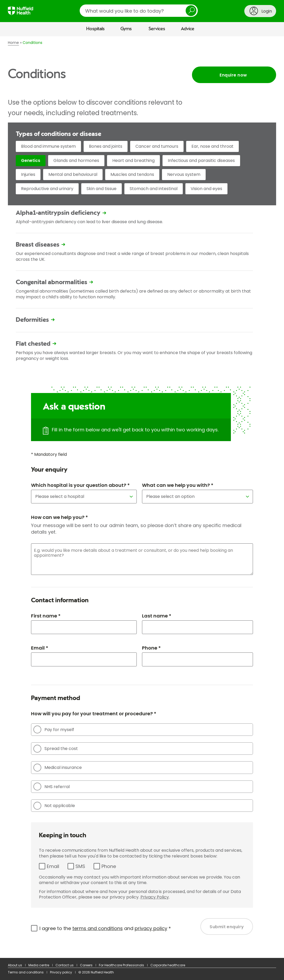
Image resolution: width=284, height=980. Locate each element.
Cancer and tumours (157, 146)
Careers (86, 965)
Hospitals (95, 29)
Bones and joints (106, 146)
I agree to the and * (105, 928)
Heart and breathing (133, 160)
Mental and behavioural (73, 174)
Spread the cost (56, 749)
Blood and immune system (48, 146)
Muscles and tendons (132, 174)
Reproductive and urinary (47, 189)
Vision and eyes (206, 189)
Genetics (31, 160)
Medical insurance (58, 768)
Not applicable (54, 806)
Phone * (151, 648)
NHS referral (52, 787)
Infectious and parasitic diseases (201, 160)
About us (15, 965)
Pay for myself (54, 729)
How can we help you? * (59, 517)
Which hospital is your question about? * (80, 485)
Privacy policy (61, 972)
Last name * (157, 616)
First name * (46, 616)
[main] (142, 497)
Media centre (39, 965)
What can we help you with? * (178, 485)
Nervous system (184, 174)
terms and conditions (98, 928)
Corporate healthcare (168, 965)
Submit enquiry (227, 927)
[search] (139, 11)
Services (157, 29)
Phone (109, 866)
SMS (80, 866)
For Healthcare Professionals (121, 965)
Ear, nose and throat (212, 146)
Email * (40, 648)
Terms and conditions (26, 972)
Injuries (28, 174)
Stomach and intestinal (154, 189)
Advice (188, 29)
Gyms (126, 29)
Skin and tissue (102, 189)
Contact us (65, 965)
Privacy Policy (155, 897)
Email (53, 866)
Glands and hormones (76, 160)
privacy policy (151, 928)
